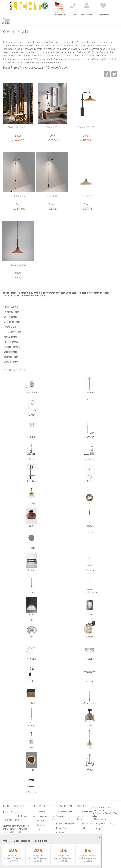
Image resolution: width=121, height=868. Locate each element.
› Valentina (31, 784)
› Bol (90, 399)
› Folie (31, 495)
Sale (38, 830)
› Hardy (90, 518)
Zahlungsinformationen (66, 812)
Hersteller (41, 821)
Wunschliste (86, 812)
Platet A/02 (53, 127)
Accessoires (42, 816)
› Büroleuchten (10, 317)
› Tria (31, 762)
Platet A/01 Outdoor (18, 127)
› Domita (90, 451)
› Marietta (90, 562)
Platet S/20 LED (18, 265)
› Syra (31, 740)
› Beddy (31, 407)
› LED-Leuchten (10, 342)
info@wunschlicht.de (105, 824)
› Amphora (31, 384)
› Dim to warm (9, 327)
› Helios (31, 540)
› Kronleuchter (10, 337)
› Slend (31, 717)
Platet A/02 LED (86, 127)
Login (84, 828)
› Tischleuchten (10, 357)
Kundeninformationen (66, 824)
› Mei (31, 606)
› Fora (90, 495)
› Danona (90, 429)
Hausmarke (41, 825)
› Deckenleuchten (11, 322)
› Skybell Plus (90, 695)
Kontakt (99, 829)
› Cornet (31, 429)
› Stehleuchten (10, 352)
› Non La (31, 651)
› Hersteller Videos (12, 332)
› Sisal (31, 695)
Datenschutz (62, 828)
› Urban (90, 762)
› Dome (31, 451)
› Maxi (31, 584)
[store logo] (26, 8)
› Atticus (90, 384)
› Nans (90, 629)
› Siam (90, 673)
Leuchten (41, 812)
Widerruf (60, 833)
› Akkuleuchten (10, 307)
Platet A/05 (19, 196)
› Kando (89, 532)
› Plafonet (90, 651)
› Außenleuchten (11, 312)
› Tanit (90, 740)
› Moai (90, 606)
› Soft (90, 717)
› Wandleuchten (10, 362)
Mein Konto (81, 818)
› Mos (31, 629)
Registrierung (87, 824)
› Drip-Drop (31, 473)
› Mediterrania (90, 584)
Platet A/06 (52, 196)
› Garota (31, 518)
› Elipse (90, 473)
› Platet (31, 673)
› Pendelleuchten (11, 347)
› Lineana (31, 562)
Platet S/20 (86, 196)
